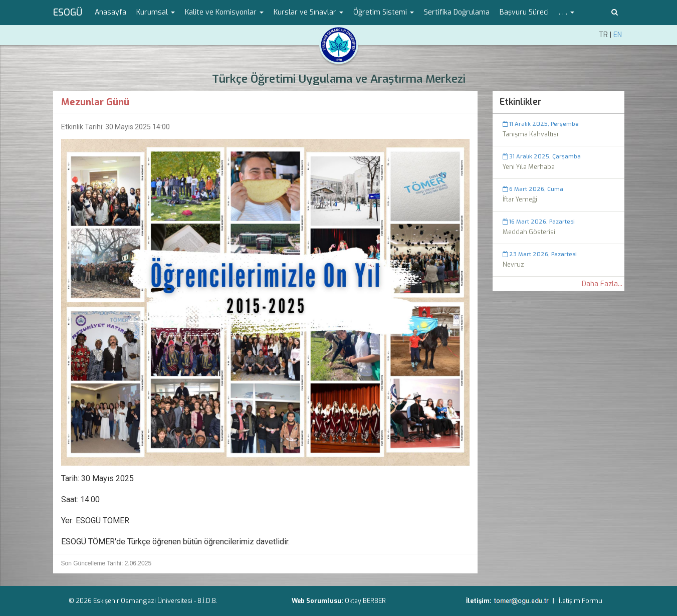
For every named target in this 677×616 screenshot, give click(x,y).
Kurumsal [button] (156, 12)
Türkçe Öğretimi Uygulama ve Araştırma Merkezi (339, 79)
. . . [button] (567, 12)
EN (618, 35)
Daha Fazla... (602, 284)
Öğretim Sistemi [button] (384, 12)
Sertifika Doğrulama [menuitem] (457, 12)
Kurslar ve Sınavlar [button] (308, 12)
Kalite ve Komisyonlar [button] (224, 12)
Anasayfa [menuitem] (110, 12)
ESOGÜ (68, 13)
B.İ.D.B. (207, 601)
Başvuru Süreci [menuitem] (524, 12)
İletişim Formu (581, 601)
